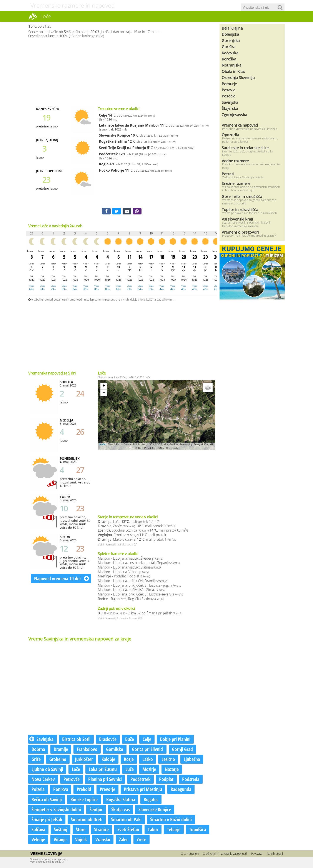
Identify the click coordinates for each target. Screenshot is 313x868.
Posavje (229, 90)
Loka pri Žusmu (103, 770)
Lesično (168, 760)
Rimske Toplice (84, 800)
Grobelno (58, 760)
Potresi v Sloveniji (130, 619)
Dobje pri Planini (175, 740)
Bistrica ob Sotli (76, 740)
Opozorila (230, 135)
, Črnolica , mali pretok (132, 536)
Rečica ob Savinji (47, 800)
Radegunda (181, 790)
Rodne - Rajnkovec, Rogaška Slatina (131, 600)
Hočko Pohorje (112, 170)
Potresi (228, 174)
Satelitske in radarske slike (245, 148)
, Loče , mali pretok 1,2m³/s (129, 522)
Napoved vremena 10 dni (62, 579)
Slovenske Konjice (114, 135)
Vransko (103, 840)
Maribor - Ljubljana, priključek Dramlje (133, 582)
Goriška (229, 46)
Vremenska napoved (240, 125)
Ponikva (61, 790)
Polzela (38, 790)
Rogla (104, 164)
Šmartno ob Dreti (87, 820)
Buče (130, 740)
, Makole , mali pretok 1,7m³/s (137, 540)
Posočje (229, 96)
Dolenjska (230, 34)
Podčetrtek (108, 154)
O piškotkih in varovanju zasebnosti (225, 854)
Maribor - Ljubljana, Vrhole (123, 573)
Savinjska (41, 740)
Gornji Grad (182, 750)
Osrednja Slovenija (238, 77)
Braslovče (108, 740)
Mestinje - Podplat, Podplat (124, 577)
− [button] (104, 394)
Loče (76, 770)
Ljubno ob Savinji (47, 770)
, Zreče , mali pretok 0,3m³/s (136, 527)
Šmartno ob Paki (126, 820)
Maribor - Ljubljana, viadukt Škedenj (130, 559)
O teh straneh (190, 854)
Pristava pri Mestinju (143, 790)
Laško (148, 760)
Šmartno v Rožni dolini (171, 820)
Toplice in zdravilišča (240, 209)
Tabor (153, 830)
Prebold (84, 790)
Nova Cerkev (43, 780)
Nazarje (172, 770)
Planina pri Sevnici (105, 780)
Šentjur (96, 810)
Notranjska (231, 65)
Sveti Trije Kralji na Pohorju (123, 148)
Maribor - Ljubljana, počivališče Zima (132, 590)
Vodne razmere (235, 161)
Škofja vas (121, 810)
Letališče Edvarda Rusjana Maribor (129, 125)
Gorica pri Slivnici (148, 750)
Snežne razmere (236, 183)
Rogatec (151, 800)
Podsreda (191, 780)
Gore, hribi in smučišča (242, 196)
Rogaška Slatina (113, 141)
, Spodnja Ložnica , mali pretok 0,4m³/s (143, 531)
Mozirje (149, 770)
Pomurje (229, 84)
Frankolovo (87, 750)
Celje (103, 115)
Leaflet (102, 445)
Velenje (38, 840)
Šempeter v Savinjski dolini (56, 810)
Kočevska (230, 53)
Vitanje (60, 840)
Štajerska (230, 108)
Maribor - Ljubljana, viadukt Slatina (129, 568)
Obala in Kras (233, 71)
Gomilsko (115, 750)
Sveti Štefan (128, 830)
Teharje (174, 830)
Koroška (229, 59)
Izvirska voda (127, 545)
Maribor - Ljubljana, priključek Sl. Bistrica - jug (139, 586)
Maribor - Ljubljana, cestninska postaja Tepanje (139, 564)
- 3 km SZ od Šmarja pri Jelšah (140, 614)
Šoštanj (61, 830)
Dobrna (38, 750)
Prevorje (107, 790)
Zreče (142, 840)
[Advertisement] (122, 72)
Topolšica (198, 830)
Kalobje (108, 760)
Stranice (101, 830)
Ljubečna (192, 760)
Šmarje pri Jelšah (47, 820)
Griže (36, 760)
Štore (81, 830)
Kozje (129, 760)
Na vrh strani (275, 854)
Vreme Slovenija (46, 854)
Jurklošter (84, 760)
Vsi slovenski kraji (237, 219)
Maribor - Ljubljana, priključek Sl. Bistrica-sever (140, 595)
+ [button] (104, 387)
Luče (130, 770)
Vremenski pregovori (240, 232)
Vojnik (81, 840)
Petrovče (72, 780)
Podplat (166, 780)
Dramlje (61, 750)
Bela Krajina (232, 28)
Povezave (257, 854)
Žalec (123, 840)
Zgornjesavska (234, 115)
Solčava (38, 830)
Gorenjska (231, 40)
